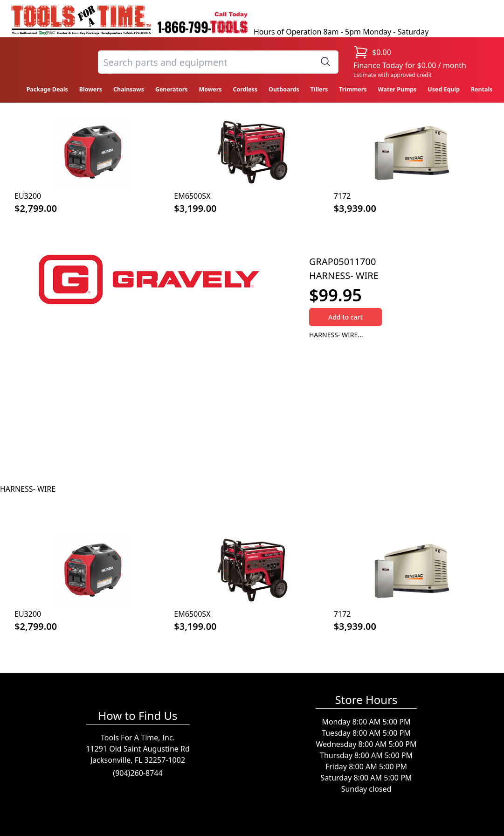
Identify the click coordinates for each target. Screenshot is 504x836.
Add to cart (345, 317)
